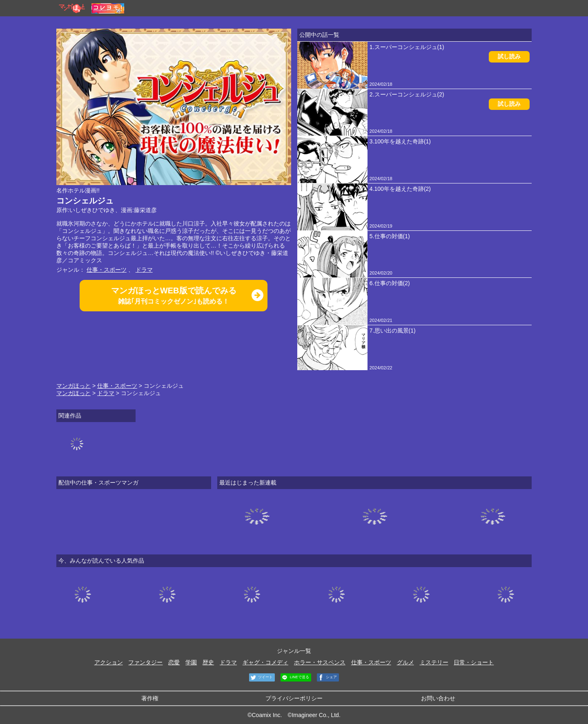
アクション (109, 662)
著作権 (150, 698)
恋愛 (174, 662)
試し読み (509, 56)
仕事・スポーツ (107, 270)
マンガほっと (73, 386)
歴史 (208, 662)
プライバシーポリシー (294, 698)
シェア (327, 677)
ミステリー (434, 662)
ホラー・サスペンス (320, 662)
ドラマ (144, 270)
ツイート (261, 677)
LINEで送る (295, 677)
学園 (191, 662)
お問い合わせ (438, 698)
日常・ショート (474, 662)
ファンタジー (145, 662)
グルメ (405, 662)
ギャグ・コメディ (265, 662)
